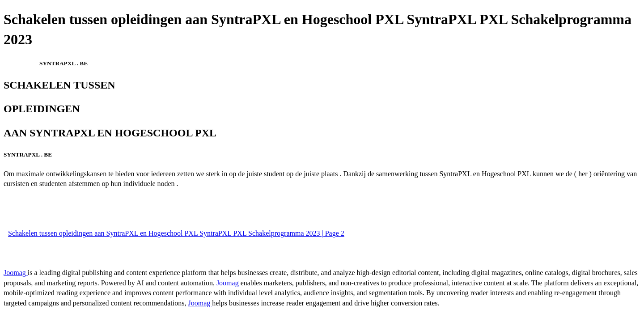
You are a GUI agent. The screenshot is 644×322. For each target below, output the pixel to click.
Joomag (16, 273)
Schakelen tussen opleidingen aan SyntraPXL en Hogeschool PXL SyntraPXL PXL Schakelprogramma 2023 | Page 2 (176, 233)
